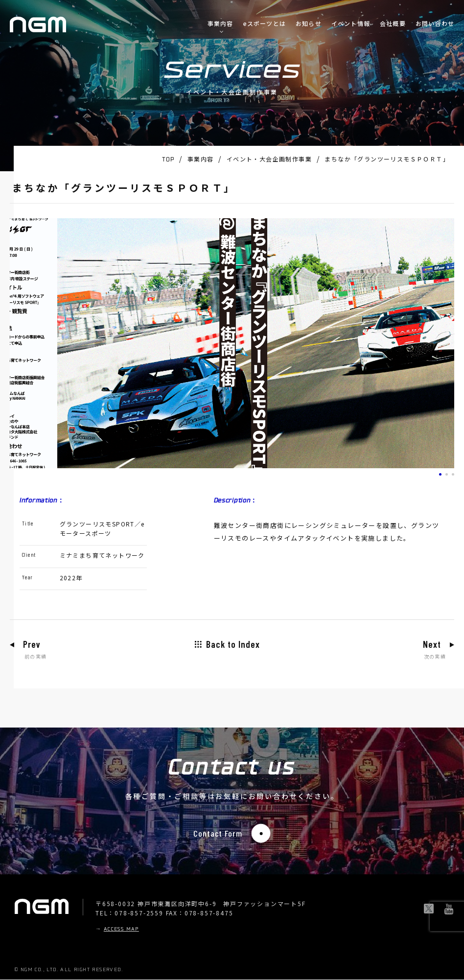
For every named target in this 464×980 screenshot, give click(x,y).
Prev (33, 644)
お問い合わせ (435, 23)
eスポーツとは (265, 23)
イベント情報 (351, 23)
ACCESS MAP (121, 930)
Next (431, 644)
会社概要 (393, 23)
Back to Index (233, 644)
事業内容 (220, 23)
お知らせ (309, 23)
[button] (440, 474)
